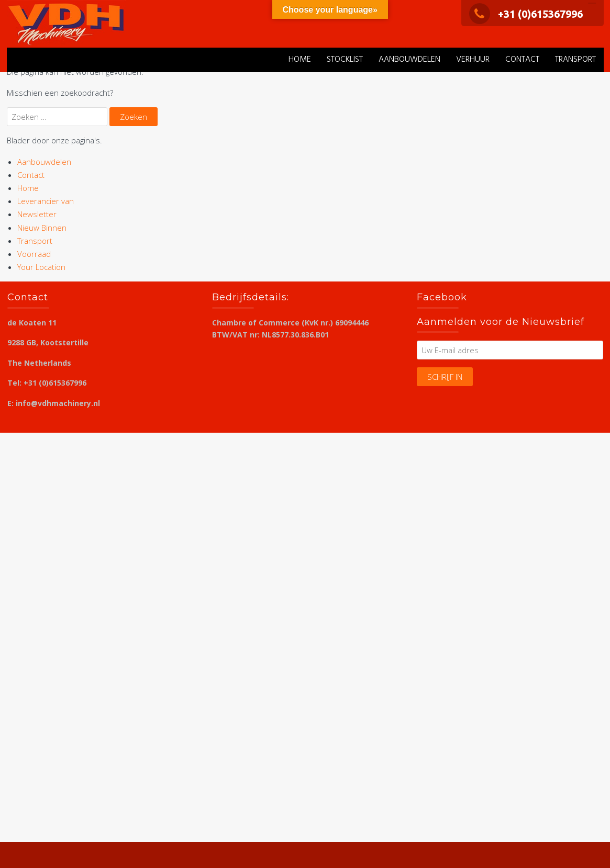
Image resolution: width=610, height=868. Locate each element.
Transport (575, 60)
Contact (522, 60)
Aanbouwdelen (409, 60)
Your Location (41, 267)
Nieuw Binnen (42, 228)
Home (300, 60)
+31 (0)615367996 (526, 14)
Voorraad (34, 254)
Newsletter (37, 214)
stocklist (345, 60)
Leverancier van (46, 201)
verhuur (473, 60)
